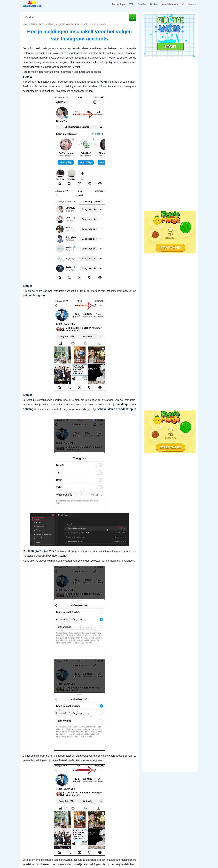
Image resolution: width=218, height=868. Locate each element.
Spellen (142, 4)
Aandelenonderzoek (173, 4)
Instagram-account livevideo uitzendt (45, 556)
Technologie (119, 4)
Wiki (132, 4)
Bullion (154, 4)
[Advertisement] (170, 80)
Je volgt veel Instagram (38, 48)
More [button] (192, 4)
